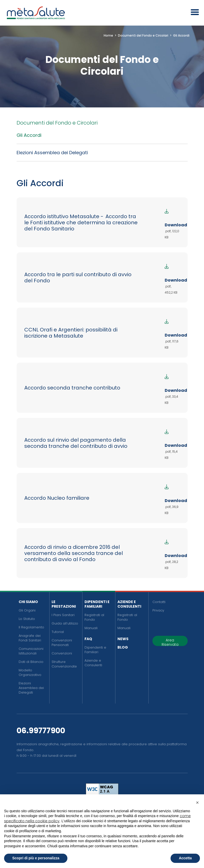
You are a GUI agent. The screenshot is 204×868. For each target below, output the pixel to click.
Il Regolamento (31, 627)
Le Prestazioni (64, 604)
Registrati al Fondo (94, 617)
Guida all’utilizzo (65, 623)
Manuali (91, 628)
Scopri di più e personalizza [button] (36, 858)
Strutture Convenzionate (64, 664)
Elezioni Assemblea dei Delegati (52, 153)
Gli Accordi (29, 135)
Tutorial (58, 632)
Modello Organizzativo (30, 672)
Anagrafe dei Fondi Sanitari (30, 638)
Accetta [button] (185, 858)
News (123, 639)
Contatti (159, 602)
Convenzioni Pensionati (62, 643)
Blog (123, 647)
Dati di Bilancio (31, 662)
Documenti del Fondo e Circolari (57, 123)
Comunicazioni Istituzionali (31, 651)
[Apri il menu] (193, 13)
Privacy (158, 610)
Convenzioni (62, 653)
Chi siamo (28, 602)
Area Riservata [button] (170, 642)
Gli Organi (27, 610)
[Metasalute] (36, 13)
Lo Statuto (27, 619)
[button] (197, 803)
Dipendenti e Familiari (97, 604)
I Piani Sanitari (63, 615)
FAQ (88, 639)
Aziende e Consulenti (93, 663)
